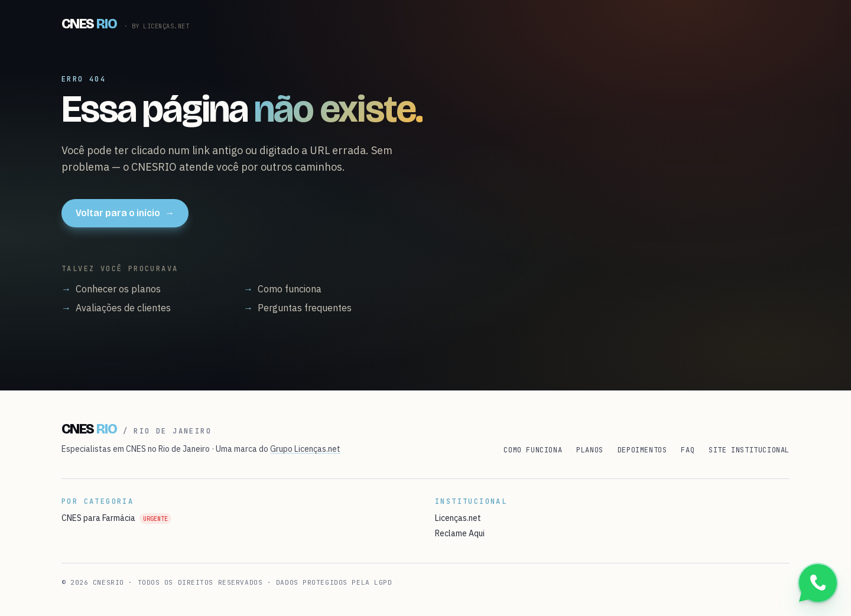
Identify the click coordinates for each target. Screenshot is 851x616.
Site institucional (749, 450)
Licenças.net (458, 518)
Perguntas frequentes (298, 308)
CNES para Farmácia (116, 518)
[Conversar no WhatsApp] (818, 583)
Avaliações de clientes (116, 308)
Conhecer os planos (111, 289)
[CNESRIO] (125, 24)
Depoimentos (642, 450)
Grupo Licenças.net (305, 449)
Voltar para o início (125, 213)
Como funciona (282, 289)
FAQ (688, 450)
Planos (590, 450)
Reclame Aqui (460, 533)
